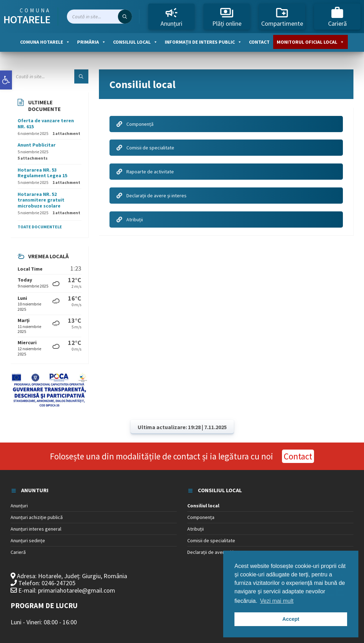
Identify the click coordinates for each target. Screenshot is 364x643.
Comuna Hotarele (45, 42)
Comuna (27, 17)
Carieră (337, 17)
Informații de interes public (203, 42)
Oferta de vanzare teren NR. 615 (46, 123)
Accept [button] (291, 619)
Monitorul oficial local (310, 42)
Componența (201, 517)
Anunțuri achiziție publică (37, 517)
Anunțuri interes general (36, 529)
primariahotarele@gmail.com (77, 590)
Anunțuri (171, 17)
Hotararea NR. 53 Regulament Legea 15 (42, 173)
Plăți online (227, 17)
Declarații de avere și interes (152, 196)
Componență (135, 124)
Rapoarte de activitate (145, 172)
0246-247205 (58, 583)
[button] (6, 80)
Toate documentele (40, 227)
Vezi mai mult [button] (277, 601)
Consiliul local (135, 42)
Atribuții (130, 220)
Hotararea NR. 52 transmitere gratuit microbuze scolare (41, 200)
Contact (259, 42)
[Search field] (99, 17)
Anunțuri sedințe (28, 540)
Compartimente (282, 17)
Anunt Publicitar (37, 145)
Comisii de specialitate (145, 148)
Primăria (92, 42)
